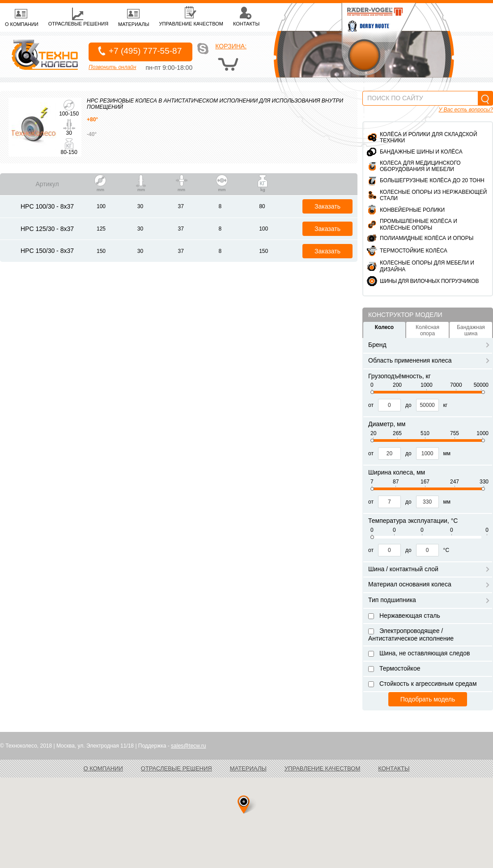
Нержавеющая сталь (404, 616)
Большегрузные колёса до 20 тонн (432, 180)
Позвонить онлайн (112, 67)
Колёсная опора (427, 330)
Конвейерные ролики (412, 210)
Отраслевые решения (176, 768)
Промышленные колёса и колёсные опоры (419, 224)
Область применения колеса (429, 360)
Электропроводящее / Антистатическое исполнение (411, 635)
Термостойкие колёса (414, 251)
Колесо (384, 327)
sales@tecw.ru (188, 746)
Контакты (394, 768)
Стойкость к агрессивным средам (423, 684)
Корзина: (231, 46)
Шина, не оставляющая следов (419, 653)
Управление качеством (322, 768)
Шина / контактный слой (429, 569)
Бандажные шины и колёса (421, 152)
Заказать (327, 206)
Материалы (248, 768)
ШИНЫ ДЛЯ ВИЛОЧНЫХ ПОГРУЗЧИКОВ (429, 281)
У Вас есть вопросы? (466, 110)
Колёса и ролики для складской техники (429, 137)
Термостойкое (394, 668)
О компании (103, 768)
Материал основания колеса (429, 584)
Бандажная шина (471, 330)
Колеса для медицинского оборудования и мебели (420, 166)
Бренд (429, 345)
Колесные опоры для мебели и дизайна (427, 266)
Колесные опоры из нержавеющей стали (433, 195)
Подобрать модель (428, 699)
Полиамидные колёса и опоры (427, 238)
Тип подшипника (429, 600)
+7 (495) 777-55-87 (145, 51)
